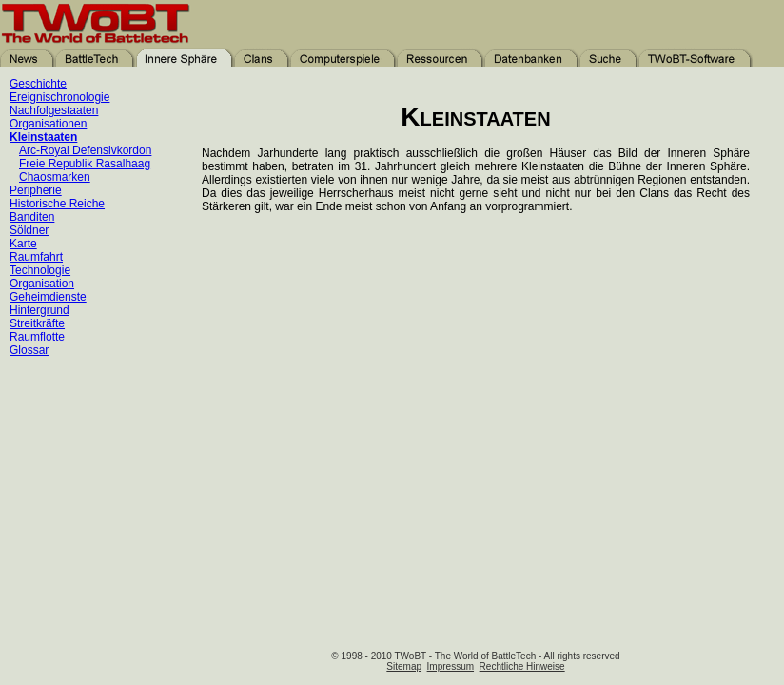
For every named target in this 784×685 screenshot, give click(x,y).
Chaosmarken (55, 177)
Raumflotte (37, 337)
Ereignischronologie (59, 97)
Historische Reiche (57, 204)
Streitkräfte (37, 323)
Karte (23, 244)
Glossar (29, 350)
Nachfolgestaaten (54, 110)
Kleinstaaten (43, 137)
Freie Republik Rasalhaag (85, 164)
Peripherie (36, 190)
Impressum (451, 666)
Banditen (32, 217)
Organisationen (48, 124)
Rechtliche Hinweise (522, 666)
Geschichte (38, 84)
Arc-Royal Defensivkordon (85, 150)
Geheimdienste (48, 297)
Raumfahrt (36, 257)
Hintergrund (39, 310)
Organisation (42, 284)
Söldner (29, 230)
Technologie (40, 270)
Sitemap (404, 666)
